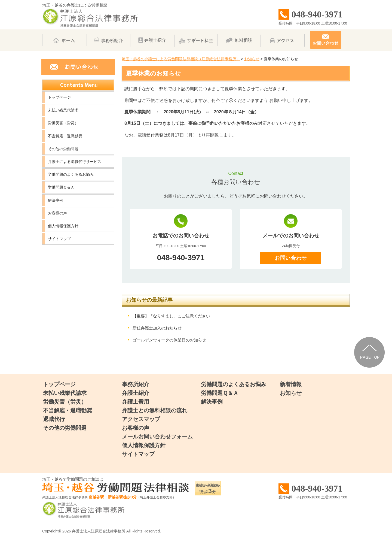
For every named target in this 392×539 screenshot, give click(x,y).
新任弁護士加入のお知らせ (157, 328)
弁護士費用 (136, 402)
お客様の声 (57, 213)
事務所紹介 (136, 384)
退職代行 (54, 419)
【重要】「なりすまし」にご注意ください (171, 316)
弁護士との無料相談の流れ (155, 410)
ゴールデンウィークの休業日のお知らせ (169, 340)
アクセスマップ (141, 419)
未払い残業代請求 (63, 110)
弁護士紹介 (136, 393)
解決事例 (56, 200)
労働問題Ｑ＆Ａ (61, 187)
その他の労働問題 (63, 149)
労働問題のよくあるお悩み (71, 174)
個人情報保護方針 (63, 226)
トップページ (59, 97)
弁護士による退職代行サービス (75, 162)
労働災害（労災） (63, 123)
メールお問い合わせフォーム (157, 437)
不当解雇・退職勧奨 (65, 136)
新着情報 (291, 384)
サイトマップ (59, 239)
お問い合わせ (291, 258)
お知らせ (291, 393)
